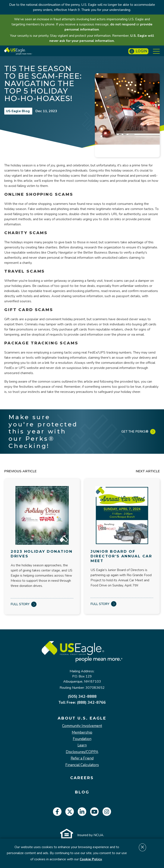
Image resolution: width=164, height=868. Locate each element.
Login (138, 51)
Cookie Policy (91, 859)
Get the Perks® (138, 432)
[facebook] (57, 812)
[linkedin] (82, 812)
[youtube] (94, 812)
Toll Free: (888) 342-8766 (82, 702)
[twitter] (70, 812)
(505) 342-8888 (82, 696)
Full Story (24, 604)
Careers (82, 778)
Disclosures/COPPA (82, 752)
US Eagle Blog (18, 111)
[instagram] (107, 812)
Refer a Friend (82, 758)
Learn (82, 745)
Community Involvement (82, 726)
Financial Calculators (82, 765)
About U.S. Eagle (82, 718)
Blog (82, 792)
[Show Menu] (156, 51)
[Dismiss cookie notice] (142, 847)
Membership (82, 733)
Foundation (82, 739)
